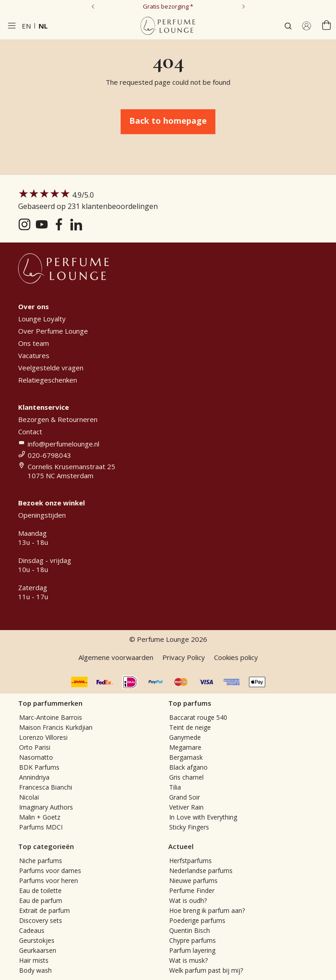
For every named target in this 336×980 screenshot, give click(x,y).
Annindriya (34, 777)
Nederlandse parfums (201, 871)
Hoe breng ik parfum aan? (207, 910)
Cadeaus (32, 930)
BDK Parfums (39, 767)
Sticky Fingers (189, 827)
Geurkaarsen (38, 950)
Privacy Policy (184, 657)
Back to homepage (168, 121)
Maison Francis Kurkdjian (56, 727)
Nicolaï (29, 797)
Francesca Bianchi (46, 787)
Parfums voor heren (49, 881)
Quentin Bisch (190, 930)
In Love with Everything (203, 817)
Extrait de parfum (44, 910)
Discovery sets (41, 920)
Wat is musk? (188, 960)
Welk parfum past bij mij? (206, 970)
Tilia (175, 787)
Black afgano (188, 767)
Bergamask (186, 757)
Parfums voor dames (50, 871)
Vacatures (34, 355)
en (26, 26)
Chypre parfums (192, 940)
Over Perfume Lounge (53, 331)
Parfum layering (192, 950)
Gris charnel (186, 777)
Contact (30, 432)
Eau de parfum (41, 900)
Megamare (185, 747)
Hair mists (34, 960)
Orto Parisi (35, 747)
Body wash (35, 970)
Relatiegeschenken (48, 380)
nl (43, 26)
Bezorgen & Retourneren (58, 419)
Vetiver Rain (186, 807)
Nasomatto (36, 757)
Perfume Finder (192, 890)
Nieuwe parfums (193, 881)
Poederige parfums (197, 920)
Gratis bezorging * (168, 6)
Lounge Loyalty (42, 319)
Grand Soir (185, 797)
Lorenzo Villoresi (43, 737)
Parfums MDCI (41, 827)
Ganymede (185, 737)
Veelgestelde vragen (51, 368)
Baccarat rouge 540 (198, 717)
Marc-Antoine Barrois (51, 717)
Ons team (34, 343)
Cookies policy (236, 657)
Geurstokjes (37, 940)
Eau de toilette (40, 890)
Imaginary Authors (46, 807)
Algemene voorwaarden (116, 657)
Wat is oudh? (188, 900)
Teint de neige (190, 727)
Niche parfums (41, 861)
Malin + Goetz (40, 817)
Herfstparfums (190, 861)
